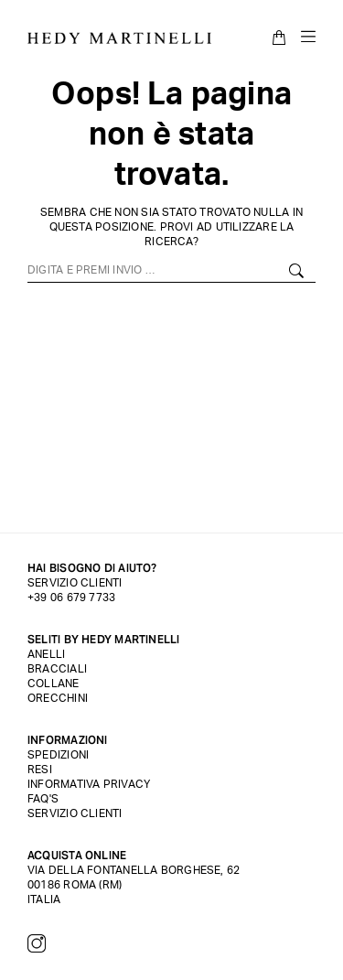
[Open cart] (280, 38)
